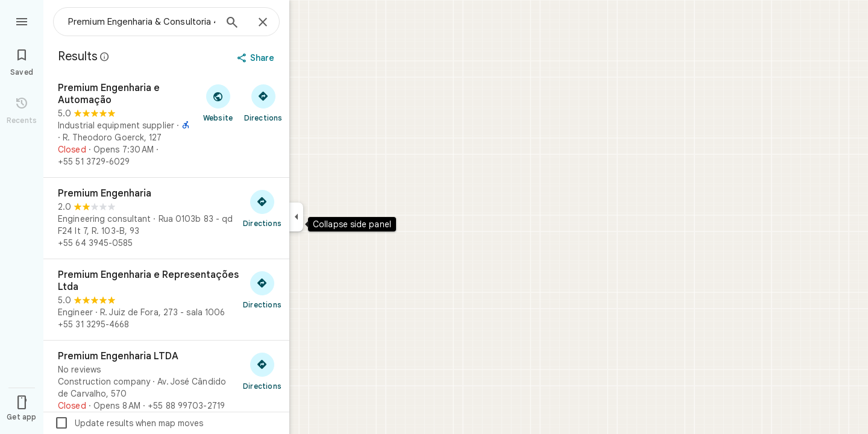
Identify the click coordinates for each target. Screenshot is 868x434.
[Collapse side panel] (296, 217)
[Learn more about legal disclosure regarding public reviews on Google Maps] (105, 57)
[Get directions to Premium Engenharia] (262, 208)
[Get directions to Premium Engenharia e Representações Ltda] (262, 289)
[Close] (263, 23)
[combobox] (142, 22)
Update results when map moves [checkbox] (129, 423)
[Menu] (22, 20)
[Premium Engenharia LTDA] (166, 381)
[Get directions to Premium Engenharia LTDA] (262, 371)
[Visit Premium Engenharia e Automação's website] (218, 102)
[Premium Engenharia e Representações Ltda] (166, 300)
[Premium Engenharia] (166, 218)
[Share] (257, 58)
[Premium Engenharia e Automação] (166, 125)
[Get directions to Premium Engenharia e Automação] (263, 102)
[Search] (232, 24)
